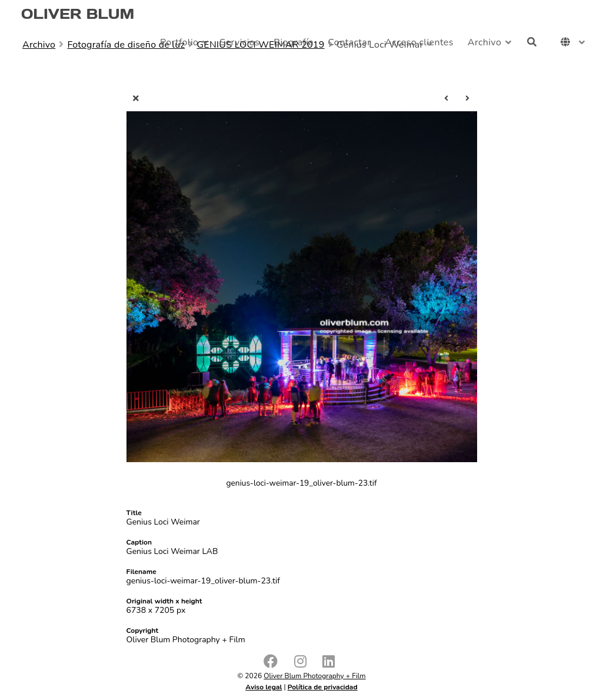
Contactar (349, 42)
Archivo (484, 42)
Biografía (294, 42)
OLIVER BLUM (78, 14)
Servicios (239, 42)
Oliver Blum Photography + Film (314, 676)
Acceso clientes (419, 42)
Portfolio (179, 42)
